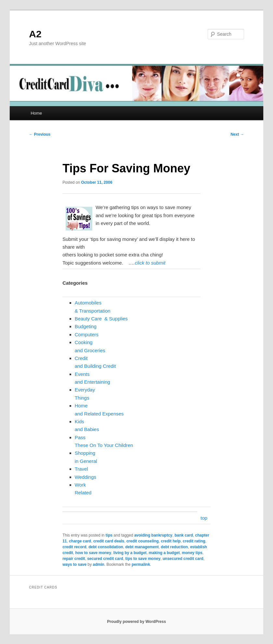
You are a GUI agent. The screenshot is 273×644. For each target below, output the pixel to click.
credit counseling (143, 541)
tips (109, 535)
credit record (74, 547)
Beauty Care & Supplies (101, 319)
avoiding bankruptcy (153, 535)
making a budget (164, 553)
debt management (142, 547)
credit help (171, 541)
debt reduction (174, 547)
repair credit (74, 559)
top (204, 518)
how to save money (93, 553)
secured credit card (105, 559)
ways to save (74, 564)
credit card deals (109, 541)
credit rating (194, 541)
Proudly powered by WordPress (136, 622)
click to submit (150, 263)
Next (237, 134)
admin (99, 564)
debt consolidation (106, 547)
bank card (184, 535)
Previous (40, 134)
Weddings (85, 477)
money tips (192, 553)
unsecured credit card (183, 559)
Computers (87, 334)
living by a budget (130, 553)
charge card (80, 541)
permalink (141, 564)
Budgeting (86, 326)
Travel (81, 469)
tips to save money (143, 559)
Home (36, 113)
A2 (35, 34)
